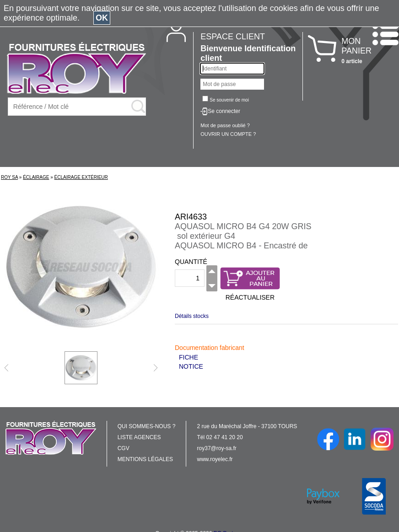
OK (102, 18)
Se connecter (224, 111)
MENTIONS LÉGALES (145, 459)
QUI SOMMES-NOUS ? (147, 426)
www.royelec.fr (215, 459)
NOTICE (191, 366)
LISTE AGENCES (139, 437)
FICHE (189, 357)
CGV (124, 448)
